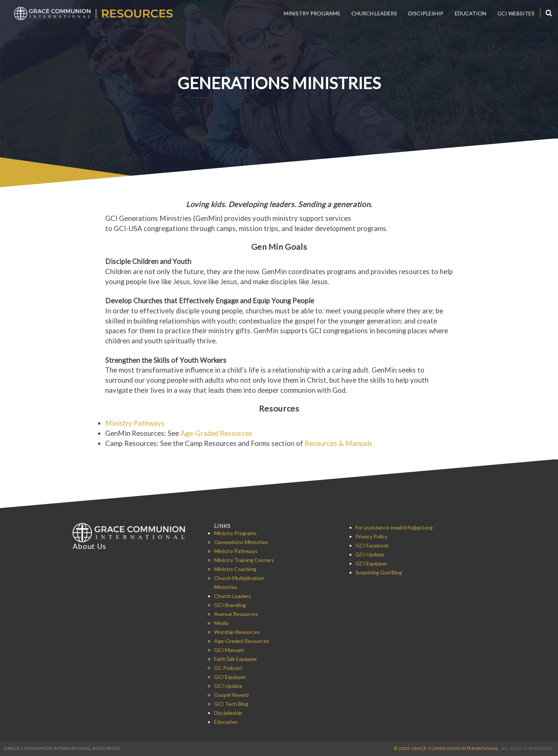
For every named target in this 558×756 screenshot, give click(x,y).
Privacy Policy (371, 536)
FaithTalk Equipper (236, 659)
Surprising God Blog (379, 572)
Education (470, 13)
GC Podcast (228, 668)
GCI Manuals (229, 650)
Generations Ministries (241, 542)
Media (221, 623)
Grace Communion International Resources (62, 748)
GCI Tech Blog (231, 704)
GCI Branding (230, 605)
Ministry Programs (312, 13)
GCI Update (228, 686)
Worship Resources (237, 632)
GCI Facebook (372, 545)
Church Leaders (374, 13)
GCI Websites (516, 13)
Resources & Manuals (339, 443)
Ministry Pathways (135, 423)
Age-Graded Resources (216, 433)
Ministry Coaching (235, 569)
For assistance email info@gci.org (394, 527)
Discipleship (426, 13)
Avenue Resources (236, 614)
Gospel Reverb (231, 695)
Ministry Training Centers (244, 560)
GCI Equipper (230, 677)
